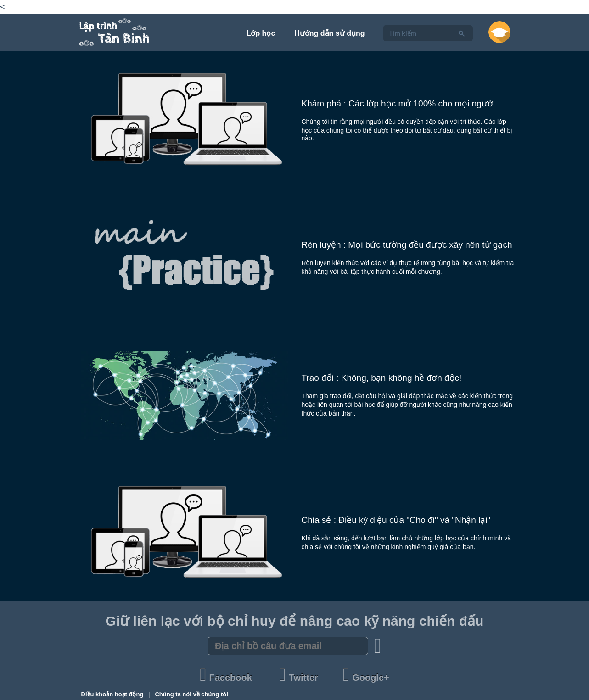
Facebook (227, 678)
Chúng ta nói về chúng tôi (191, 694)
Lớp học (261, 33)
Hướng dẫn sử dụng (329, 33)
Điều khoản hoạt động (113, 694)
